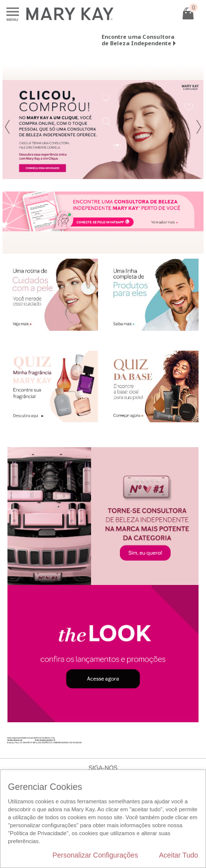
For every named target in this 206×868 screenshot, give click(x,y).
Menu (13, 12)
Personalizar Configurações (95, 855)
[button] (7, 129)
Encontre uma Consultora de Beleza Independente (138, 40)
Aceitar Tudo (178, 855)
